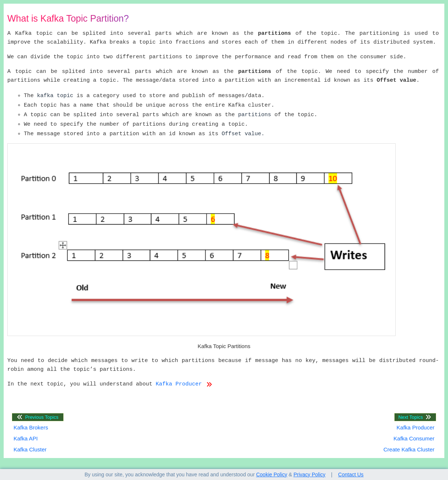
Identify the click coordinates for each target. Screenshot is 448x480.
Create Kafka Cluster (409, 449)
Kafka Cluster (30, 449)
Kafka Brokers (31, 427)
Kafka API (26, 438)
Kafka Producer (184, 384)
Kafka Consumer (414, 438)
